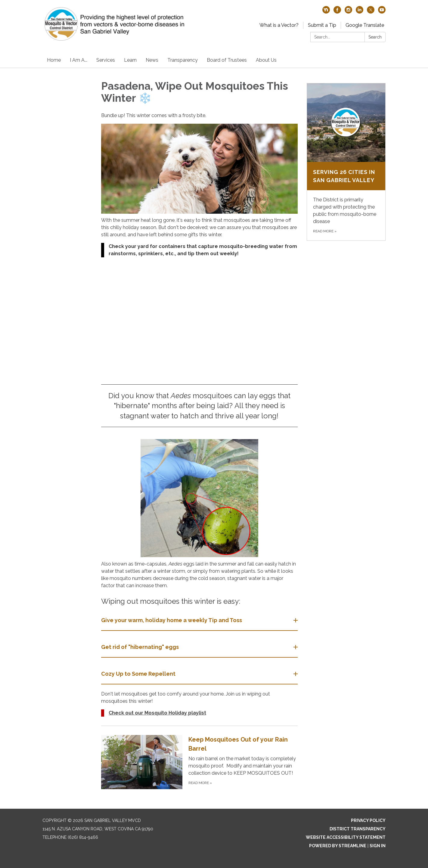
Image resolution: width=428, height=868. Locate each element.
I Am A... (79, 60)
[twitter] (371, 12)
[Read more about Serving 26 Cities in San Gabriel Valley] (346, 162)
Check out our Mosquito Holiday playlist (157, 713)
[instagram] (348, 12)
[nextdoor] (326, 12)
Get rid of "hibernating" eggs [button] (141, 647)
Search (375, 37)
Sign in (378, 846)
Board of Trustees (227, 60)
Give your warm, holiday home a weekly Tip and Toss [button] (172, 620)
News (152, 60)
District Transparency (358, 829)
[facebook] (337, 12)
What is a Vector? (279, 25)
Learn (130, 60)
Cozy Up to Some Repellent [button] (139, 674)
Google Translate (365, 25)
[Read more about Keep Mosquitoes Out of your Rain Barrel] (199, 762)
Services (106, 60)
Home (54, 60)
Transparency (183, 60)
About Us (266, 60)
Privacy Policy (368, 820)
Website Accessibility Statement (346, 837)
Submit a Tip (322, 25)
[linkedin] (360, 12)
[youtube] (382, 12)
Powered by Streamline (338, 846)
